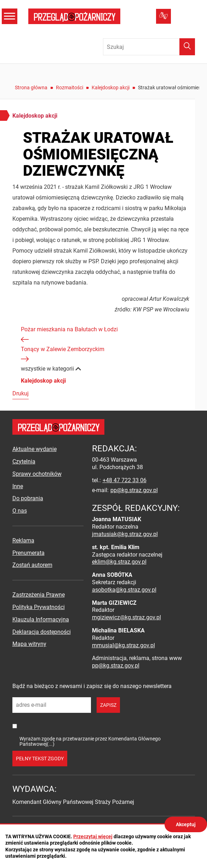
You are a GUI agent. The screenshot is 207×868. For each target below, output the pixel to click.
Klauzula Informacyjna (41, 619)
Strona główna (31, 88)
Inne (18, 486)
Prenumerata (28, 553)
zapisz (108, 705)
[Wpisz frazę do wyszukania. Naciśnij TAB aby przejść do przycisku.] (149, 47)
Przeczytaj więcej (93, 836)
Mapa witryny (29, 644)
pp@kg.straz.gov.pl (134, 490)
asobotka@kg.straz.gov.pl (124, 590)
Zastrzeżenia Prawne (39, 595)
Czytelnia (24, 461)
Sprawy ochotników (37, 474)
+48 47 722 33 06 (125, 480)
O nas (20, 511)
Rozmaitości (70, 88)
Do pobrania (28, 498)
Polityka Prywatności (39, 607)
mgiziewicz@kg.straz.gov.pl (126, 617)
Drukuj (21, 393)
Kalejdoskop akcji (111, 88)
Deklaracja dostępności (42, 632)
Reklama (23, 540)
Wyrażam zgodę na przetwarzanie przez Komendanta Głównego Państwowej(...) (90, 741)
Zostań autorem (32, 565)
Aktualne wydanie (34, 449)
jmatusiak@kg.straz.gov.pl (125, 534)
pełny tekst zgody (40, 759)
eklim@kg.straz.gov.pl (119, 562)
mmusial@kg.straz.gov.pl (123, 645)
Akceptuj (186, 824)
